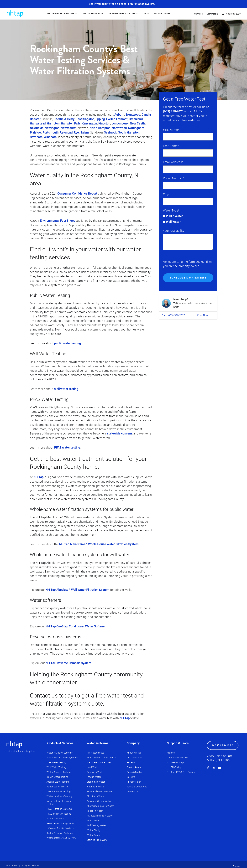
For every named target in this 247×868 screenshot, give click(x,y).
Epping (100, 119)
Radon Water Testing (58, 784)
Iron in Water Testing (57, 774)
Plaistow (36, 132)
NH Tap (39, 475)
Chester (35, 119)
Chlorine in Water (96, 794)
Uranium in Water (96, 779)
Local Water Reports (178, 755)
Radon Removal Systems (60, 831)
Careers (131, 774)
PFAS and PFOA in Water (100, 789)
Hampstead (38, 123)
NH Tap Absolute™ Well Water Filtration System (77, 588)
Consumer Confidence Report (77, 193)
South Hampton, (129, 132)
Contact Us (133, 789)
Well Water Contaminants (100, 760)
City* (166, 194)
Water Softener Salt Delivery (61, 835)
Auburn (119, 115)
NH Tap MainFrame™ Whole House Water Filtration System (99, 542)
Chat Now (203, 315)
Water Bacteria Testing (59, 770)
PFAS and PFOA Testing (59, 811)
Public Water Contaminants (101, 755)
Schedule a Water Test (188, 278)
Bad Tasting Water (96, 823)
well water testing (66, 388)
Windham (50, 136)
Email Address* (173, 162)
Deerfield (60, 119)
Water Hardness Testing (59, 794)
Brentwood (133, 115)
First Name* (171, 130)
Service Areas (134, 765)
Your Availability (174, 230)
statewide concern (119, 432)
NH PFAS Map (174, 765)
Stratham (36, 136)
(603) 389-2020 (173, 111)
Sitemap (237, 864)
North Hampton (100, 128)
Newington (52, 128)
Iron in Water (93, 818)
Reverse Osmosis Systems (124, 14)
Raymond (66, 132)
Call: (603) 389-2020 (173, 315)
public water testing (67, 342)
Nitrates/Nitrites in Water (100, 813)
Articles (171, 750)
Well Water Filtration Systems (62, 755)
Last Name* (171, 146)
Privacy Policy (134, 779)
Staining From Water (97, 837)
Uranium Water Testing (59, 789)
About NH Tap (134, 750)
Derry (71, 119)
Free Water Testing (56, 760)
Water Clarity (94, 828)
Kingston (104, 123)
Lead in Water (94, 774)
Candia (146, 115)
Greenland (136, 119)
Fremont (122, 119)
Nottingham (136, 128)
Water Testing (163, 14)
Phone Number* (174, 178)
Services (199, 14)
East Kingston (85, 119)
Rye (76, 132)
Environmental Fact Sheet (57, 220)
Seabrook (110, 132)
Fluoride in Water (96, 784)
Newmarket (68, 128)
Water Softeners (93, 14)
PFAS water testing (67, 446)
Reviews (131, 760)
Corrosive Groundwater (99, 799)
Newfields (37, 128)
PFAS (146, 14)
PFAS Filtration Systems (59, 806)
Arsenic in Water (95, 770)
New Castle (138, 123)
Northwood (119, 128)
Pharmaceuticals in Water (100, 803)
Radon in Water (95, 808)
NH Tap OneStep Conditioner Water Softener (76, 624)
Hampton (53, 123)
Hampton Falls (71, 123)
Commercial (213, 14)
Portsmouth (51, 132)
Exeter (110, 119)
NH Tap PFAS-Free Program (183, 770)
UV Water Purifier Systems (60, 826)
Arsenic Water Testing (58, 779)
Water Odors (93, 832)
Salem (85, 132)
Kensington (89, 123)
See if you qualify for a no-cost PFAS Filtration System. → (123, 4)
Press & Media (134, 770)
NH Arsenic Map (175, 760)
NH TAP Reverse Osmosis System (68, 661)
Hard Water (93, 765)
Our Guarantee (134, 755)
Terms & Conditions (137, 784)
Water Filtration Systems (62, 14)
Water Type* (171, 210)
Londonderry (120, 123)
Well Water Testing (56, 765)
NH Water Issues (95, 750)
